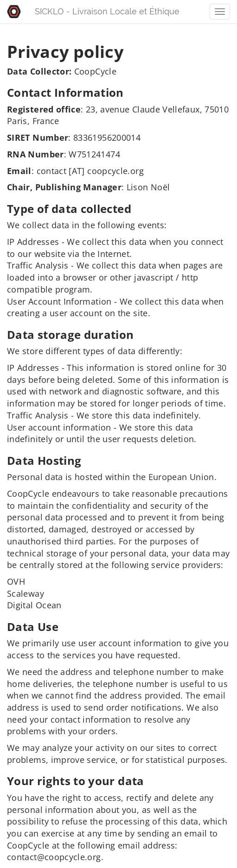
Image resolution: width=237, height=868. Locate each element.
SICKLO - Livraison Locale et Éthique (107, 11)
